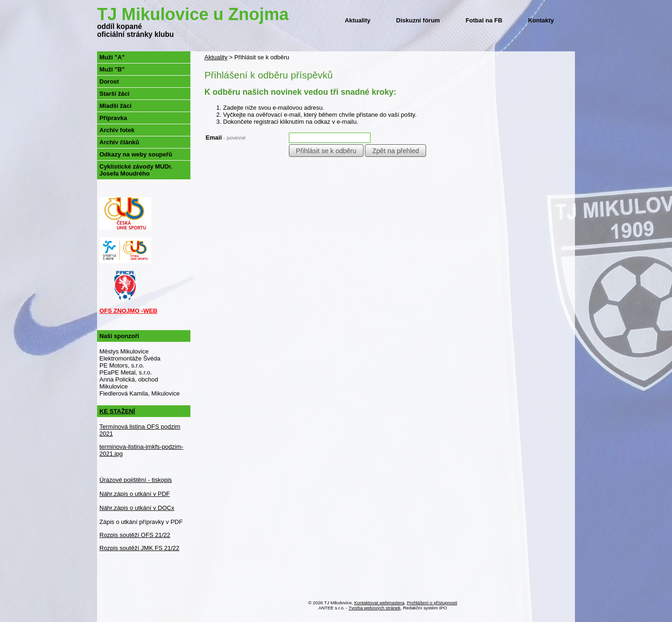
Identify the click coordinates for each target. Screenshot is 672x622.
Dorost (109, 81)
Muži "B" (112, 69)
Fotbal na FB (484, 20)
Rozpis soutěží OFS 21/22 (135, 535)
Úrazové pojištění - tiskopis (136, 480)
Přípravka (113, 118)
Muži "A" (112, 57)
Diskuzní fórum (418, 20)
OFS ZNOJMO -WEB (128, 311)
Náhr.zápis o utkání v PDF (135, 494)
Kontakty (541, 20)
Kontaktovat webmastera (379, 603)
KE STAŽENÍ (117, 411)
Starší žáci (114, 94)
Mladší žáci (115, 106)
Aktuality (358, 20)
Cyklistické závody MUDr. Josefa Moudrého (136, 170)
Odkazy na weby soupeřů (136, 154)
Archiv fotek (117, 130)
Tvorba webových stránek (374, 608)
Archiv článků (119, 142)
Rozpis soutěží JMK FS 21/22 (139, 548)
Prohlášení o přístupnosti (432, 603)
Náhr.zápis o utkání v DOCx (137, 508)
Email (226, 138)
